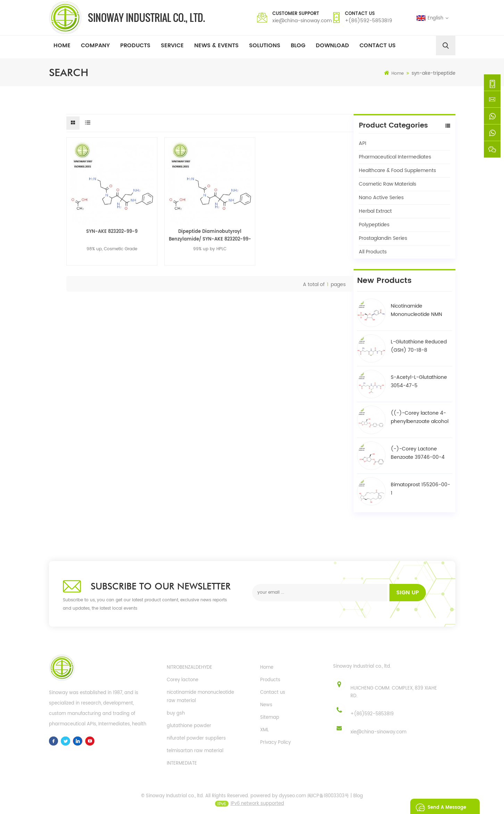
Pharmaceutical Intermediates (395, 157)
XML (265, 730)
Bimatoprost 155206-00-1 (420, 489)
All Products (373, 252)
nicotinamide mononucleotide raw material (200, 697)
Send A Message (439, 806)
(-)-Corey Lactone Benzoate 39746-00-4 (418, 453)
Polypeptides (374, 225)
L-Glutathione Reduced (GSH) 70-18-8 (419, 346)
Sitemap (270, 718)
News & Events (216, 46)
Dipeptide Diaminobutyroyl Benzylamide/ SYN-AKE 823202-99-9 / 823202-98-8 (210, 236)
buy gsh (176, 713)
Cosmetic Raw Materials (387, 184)
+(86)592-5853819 (369, 21)
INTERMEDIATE (182, 763)
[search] (446, 46)
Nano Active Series (381, 198)
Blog (298, 46)
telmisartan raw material (195, 751)
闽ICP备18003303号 (328, 799)
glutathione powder (189, 726)
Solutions (265, 46)
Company (95, 46)
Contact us (273, 693)
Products (135, 46)
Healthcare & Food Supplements (397, 170)
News (266, 705)
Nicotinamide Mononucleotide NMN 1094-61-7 (416, 310)
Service (172, 46)
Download (332, 46)
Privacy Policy (275, 743)
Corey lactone (183, 680)
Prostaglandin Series (383, 238)
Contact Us (378, 46)
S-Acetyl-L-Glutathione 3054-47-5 (419, 381)
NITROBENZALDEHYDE (189, 668)
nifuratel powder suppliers (196, 738)
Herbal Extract (375, 211)
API (362, 143)
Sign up (408, 593)
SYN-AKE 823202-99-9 (112, 232)
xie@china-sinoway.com (302, 21)
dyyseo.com (292, 799)
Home (62, 46)
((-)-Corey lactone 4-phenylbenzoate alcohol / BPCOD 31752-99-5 (420, 417)
